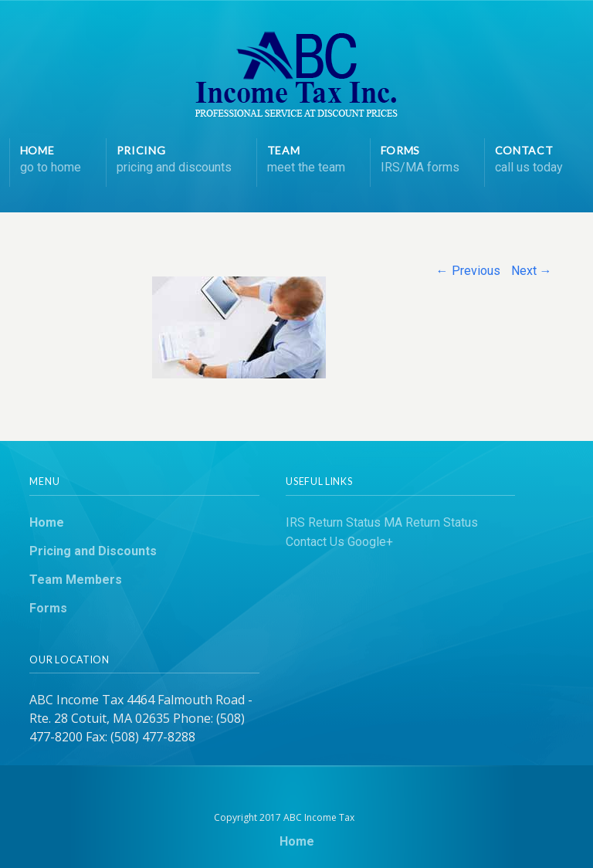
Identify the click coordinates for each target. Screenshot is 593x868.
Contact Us (315, 542)
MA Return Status (431, 522)
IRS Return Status (333, 522)
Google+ (370, 542)
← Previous (468, 271)
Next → (532, 271)
